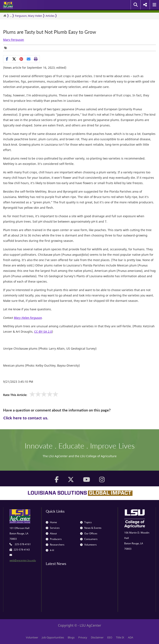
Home (51, 522)
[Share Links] (21, 59)
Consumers (89, 539)
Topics (86, 522)
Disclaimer (97, 637)
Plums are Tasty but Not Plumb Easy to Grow (50, 32)
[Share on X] (14, 59)
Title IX (120, 637)
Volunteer (32, 637)
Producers (54, 539)
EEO (110, 637)
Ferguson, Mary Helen (29, 16)
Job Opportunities (53, 637)
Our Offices (89, 533)
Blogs (71, 637)
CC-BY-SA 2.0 (43, 332)
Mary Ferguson (14, 40)
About (51, 533)
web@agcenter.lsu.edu (23, 560)
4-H (50, 550)
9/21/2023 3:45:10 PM (18, 382)
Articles (50, 16)
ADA (131, 637)
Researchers (55, 545)
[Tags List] (7, 48)
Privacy (83, 637)
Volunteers (88, 545)
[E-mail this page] (29, 59)
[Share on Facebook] (7, 59)
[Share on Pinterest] (21, 59)
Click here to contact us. (26, 418)
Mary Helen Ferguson (28, 318)
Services (53, 528)
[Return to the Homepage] (5, 16)
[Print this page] (36, 59)
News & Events (91, 528)
